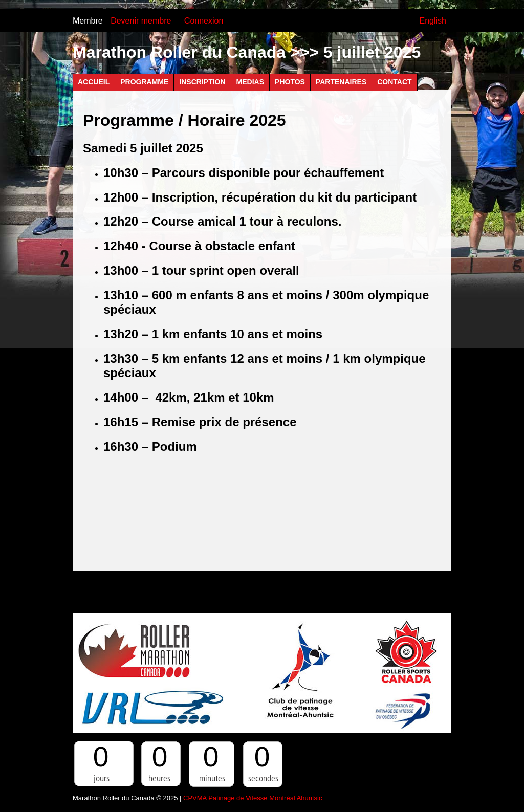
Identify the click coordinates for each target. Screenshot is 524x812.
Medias (250, 82)
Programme (144, 82)
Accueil (94, 82)
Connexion (204, 21)
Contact (394, 82)
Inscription (202, 82)
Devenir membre (142, 21)
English (433, 21)
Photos (290, 82)
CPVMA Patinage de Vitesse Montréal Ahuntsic (253, 798)
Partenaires (341, 82)
